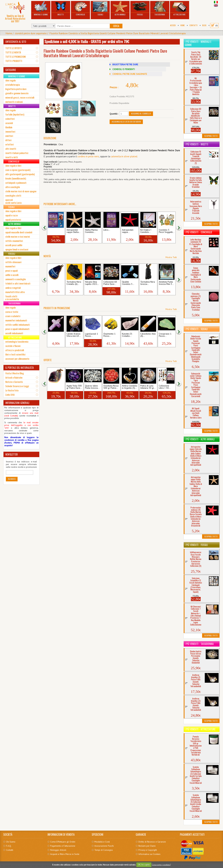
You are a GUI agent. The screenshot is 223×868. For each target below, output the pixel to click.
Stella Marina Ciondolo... (91, 231)
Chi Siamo (11, 842)
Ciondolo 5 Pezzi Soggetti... (167, 231)
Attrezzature (180, 9)
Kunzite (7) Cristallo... (127, 335)
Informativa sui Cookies (149, 854)
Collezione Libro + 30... (165, 387)
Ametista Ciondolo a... (54, 335)
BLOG (204, 25)
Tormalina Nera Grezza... (148, 283)
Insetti (61, 9)
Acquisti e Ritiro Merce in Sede (65, 854)
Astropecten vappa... (128, 231)
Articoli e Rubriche (14, 377)
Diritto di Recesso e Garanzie (152, 842)
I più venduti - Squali (196, 329)
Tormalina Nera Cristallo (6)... (74, 283)
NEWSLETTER (12, 454)
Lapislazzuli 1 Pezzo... (92, 335)
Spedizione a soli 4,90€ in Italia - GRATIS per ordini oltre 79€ (87, 41)
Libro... (107, 230)
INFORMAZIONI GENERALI (17, 403)
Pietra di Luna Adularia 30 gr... (148, 387)
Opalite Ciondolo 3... (128, 283)
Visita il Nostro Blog (15, 373)
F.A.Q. (9, 846)
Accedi (173, 25)
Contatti (193, 25)
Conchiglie (81, 9)
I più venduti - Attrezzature (200, 729)
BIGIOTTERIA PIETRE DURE (125, 64)
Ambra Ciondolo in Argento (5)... (130, 387)
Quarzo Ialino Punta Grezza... (92, 387)
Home (183, 25)
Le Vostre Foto (12, 390)
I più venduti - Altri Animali (200, 439)
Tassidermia (160, 9)
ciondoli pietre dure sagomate (31, 33)
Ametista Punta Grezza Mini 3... (166, 283)
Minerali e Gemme (41, 9)
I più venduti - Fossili (196, 545)
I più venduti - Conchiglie (198, 232)
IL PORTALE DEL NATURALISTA (20, 368)
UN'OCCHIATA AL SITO (16, 42)
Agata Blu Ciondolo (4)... (55, 283)
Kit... (50, 230)
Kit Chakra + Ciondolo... (146, 231)
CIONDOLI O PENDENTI (124, 69)
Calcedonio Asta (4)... (148, 335)
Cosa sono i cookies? (161, 865)
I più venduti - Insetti (196, 144)
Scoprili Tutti (211, 136)
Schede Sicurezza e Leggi (17, 386)
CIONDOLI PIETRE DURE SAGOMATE (130, 74)
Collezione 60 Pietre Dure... (110, 283)
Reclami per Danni (147, 846)
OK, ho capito (144, 865)
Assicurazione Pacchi (104, 846)
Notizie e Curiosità (14, 382)
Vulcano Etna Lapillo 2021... (92, 283)
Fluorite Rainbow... (53, 387)
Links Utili (10, 395)
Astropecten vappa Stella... (73, 231)
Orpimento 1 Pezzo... (109, 335)
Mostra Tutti (171, 257)
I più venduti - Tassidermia (199, 644)
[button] (46, 228)
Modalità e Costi (102, 842)
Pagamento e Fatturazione (63, 846)
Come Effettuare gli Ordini (63, 842)
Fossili (140, 9)
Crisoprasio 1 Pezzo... (165, 335)
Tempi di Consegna (104, 850)
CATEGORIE (11, 70)
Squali (100, 9)
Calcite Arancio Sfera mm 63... (74, 335)
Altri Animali (120, 9)
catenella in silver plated (124, 156)
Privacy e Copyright (148, 850)
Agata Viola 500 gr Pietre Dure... (74, 387)
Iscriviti (12, 479)
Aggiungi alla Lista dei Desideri (126, 122)
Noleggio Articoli (58, 850)
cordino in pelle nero (88, 156)
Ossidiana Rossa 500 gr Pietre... (111, 387)
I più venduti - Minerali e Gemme (198, 43)
